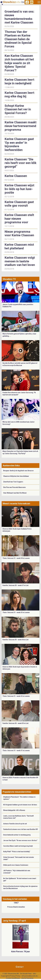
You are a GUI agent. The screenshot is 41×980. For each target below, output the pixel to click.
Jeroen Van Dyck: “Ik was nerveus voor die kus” (20, 840)
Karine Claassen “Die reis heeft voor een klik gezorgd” (20, 163)
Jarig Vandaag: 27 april (14, 921)
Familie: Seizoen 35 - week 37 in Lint (15, 585)
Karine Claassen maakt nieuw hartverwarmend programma (20, 126)
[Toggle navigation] (39, 2)
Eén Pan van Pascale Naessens (14, 487)
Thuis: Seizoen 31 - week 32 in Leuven (16, 696)
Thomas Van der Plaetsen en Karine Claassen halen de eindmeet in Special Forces (18, 39)
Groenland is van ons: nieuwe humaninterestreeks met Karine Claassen (19, 17)
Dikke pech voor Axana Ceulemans (16, 865)
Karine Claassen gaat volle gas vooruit (19, 204)
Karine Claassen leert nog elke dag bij (19, 95)
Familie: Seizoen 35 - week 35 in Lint (15, 723)
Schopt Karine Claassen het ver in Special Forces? (18, 109)
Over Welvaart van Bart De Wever (15, 493)
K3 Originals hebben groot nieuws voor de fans (20, 805)
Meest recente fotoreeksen (16, 504)
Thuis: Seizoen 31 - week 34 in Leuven (16, 558)
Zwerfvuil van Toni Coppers (13, 482)
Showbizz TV (9, 279)
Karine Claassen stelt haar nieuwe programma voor (19, 219)
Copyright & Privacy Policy (11, 976)
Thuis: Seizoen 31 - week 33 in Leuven (16, 612)
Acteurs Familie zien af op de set (15, 824)
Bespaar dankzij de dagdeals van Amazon (18, 471)
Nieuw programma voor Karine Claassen (19, 233)
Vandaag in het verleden (15, 899)
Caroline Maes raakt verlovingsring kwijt (18, 846)
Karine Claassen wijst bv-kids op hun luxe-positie (19, 189)
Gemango (30, 978)
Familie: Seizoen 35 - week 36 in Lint (15, 640)
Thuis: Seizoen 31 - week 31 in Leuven (16, 750)
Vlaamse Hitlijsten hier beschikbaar (16, 476)
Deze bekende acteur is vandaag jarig (17, 835)
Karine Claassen (16, 176)
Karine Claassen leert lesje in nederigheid (19, 81)
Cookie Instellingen (13, 978)
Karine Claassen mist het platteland (19, 246)
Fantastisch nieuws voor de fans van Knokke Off (20, 829)
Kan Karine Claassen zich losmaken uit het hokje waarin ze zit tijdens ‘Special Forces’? (19, 63)
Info (34, 974)
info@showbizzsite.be (30, 976)
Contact (20, 967)
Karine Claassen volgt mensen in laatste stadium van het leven (20, 261)
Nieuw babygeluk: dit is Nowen (14, 810)
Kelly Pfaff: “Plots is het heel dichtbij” (17, 852)
